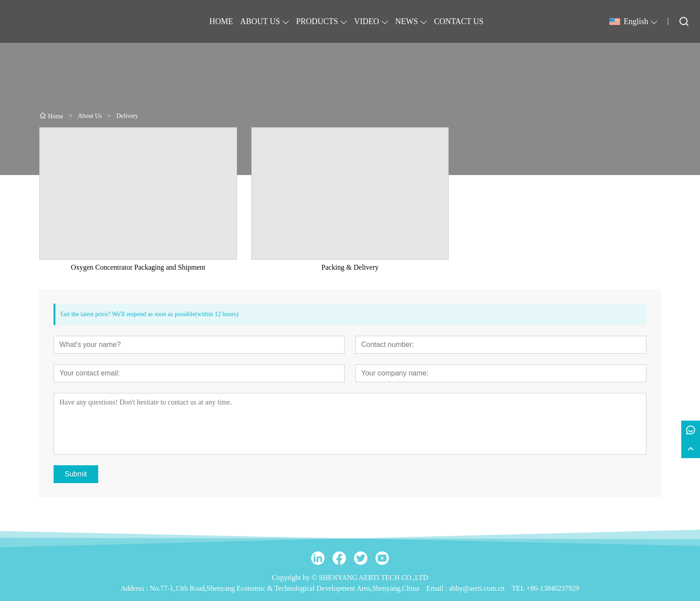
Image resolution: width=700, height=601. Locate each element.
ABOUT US (260, 21)
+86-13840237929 (553, 588)
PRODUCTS (317, 21)
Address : (135, 588)
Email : (438, 588)
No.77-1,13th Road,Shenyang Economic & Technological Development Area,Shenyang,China (284, 588)
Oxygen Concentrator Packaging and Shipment (138, 267)
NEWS (406, 21)
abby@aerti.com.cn (477, 588)
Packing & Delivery (350, 267)
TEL (518, 588)
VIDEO (367, 21)
